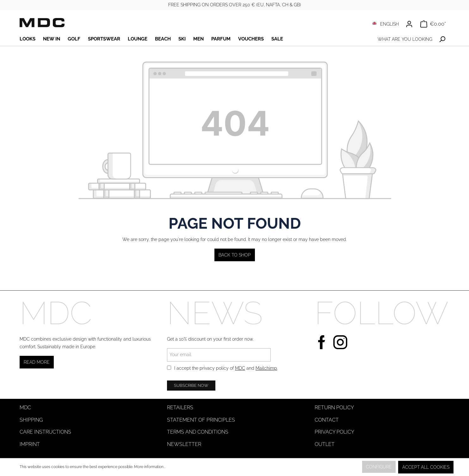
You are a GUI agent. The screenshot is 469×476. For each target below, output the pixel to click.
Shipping (31, 420)
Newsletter (184, 444)
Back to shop (235, 255)
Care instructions (45, 432)
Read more (37, 362)
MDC (240, 368)
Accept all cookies (426, 467)
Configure (379, 467)
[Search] (442, 39)
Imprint (30, 444)
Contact (327, 420)
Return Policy (334, 408)
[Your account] (409, 24)
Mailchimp (266, 368)
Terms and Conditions (198, 432)
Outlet (325, 444)
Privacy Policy (334, 432)
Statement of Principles (201, 420)
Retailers (180, 408)
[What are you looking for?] (405, 39)
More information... (150, 467)
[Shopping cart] (433, 24)
